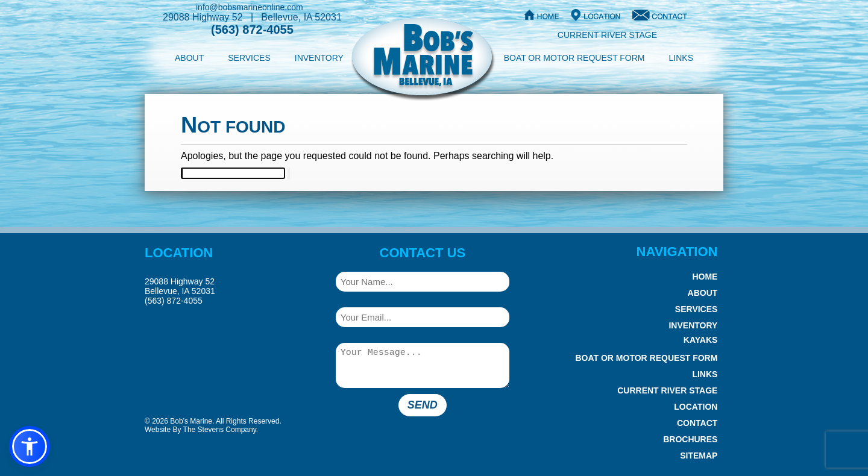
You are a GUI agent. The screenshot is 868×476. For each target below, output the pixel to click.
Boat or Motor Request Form (574, 58)
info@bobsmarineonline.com (250, 7)
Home (705, 277)
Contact (697, 423)
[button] (30, 446)
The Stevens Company (220, 430)
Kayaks (701, 340)
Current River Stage (607, 35)
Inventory (319, 58)
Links (681, 58)
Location (696, 407)
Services (249, 58)
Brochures (690, 439)
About (189, 58)
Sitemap (699, 456)
